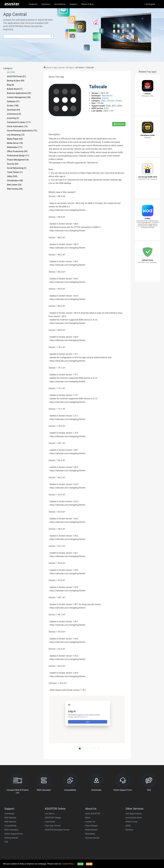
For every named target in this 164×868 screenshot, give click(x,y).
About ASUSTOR (93, 814)
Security (111, 101)
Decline (89, 864)
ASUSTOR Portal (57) (16, 76)
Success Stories (92, 838)
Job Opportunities (134, 814)
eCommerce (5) (14, 114)
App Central (59, 68)
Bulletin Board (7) (15, 89)
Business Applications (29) (19, 93)
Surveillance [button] (60, 4)
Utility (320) (12, 176)
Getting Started (11, 838)
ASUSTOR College (53, 818)
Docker (119, 101)
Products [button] (33, 4)
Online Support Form (14, 834)
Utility (103, 101)
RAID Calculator (11, 830)
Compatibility (10, 826)
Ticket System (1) (15, 172)
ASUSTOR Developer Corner (57, 830)
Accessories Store (134, 818)
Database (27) (13, 101)
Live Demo (50, 814)
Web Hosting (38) (15, 189)
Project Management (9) (18, 160)
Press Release (92, 826)
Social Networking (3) (17, 168)
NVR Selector (10, 822)
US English (150, 4)
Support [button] (74, 4)
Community (50, 822)
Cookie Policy (68, 864)
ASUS (128, 826)
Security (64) (13, 164)
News (88, 818)
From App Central (53, 826)
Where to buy (131, 822)
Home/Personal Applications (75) (22, 131)
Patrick (105, 98)
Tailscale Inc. (107, 96)
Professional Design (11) (18, 156)
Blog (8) (10, 85)
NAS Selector (10, 818)
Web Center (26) (14, 185)
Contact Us (90, 822)
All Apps (70, 68)
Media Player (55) (15, 139)
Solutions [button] (46, 4)
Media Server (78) (15, 143)
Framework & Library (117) (19, 122)
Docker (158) (13, 106)
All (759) (11, 72)
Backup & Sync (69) (16, 81)
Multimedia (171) (15, 147)
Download (119, 124)
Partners (129, 830)
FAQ (6, 842)
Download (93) (13, 110)
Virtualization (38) (15, 181)
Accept (80, 864)
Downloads (9, 814)
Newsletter (90, 834)
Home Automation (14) (17, 126)
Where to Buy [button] (88, 4)
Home (47, 68)
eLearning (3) (13, 118)
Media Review (91, 830)
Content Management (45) (19, 97)
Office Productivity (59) (17, 151)
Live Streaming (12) (16, 135)
